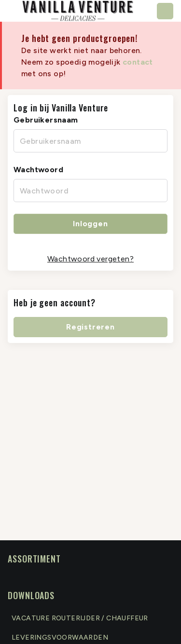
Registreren (90, 327)
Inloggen (90, 224)
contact (138, 62)
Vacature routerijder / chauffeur (80, 618)
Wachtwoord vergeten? (90, 259)
